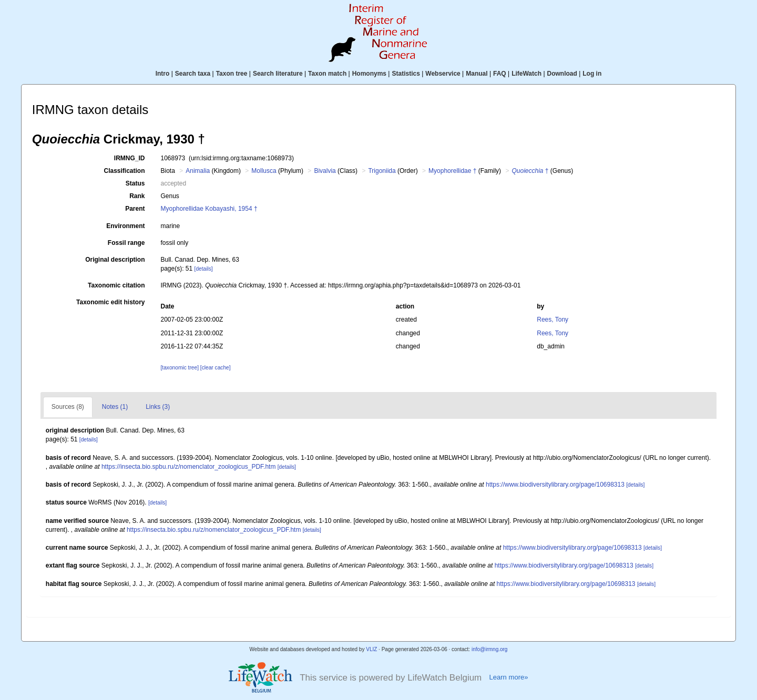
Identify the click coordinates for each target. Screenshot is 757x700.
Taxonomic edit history (110, 302)
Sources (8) (68, 407)
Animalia (198, 171)
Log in (592, 74)
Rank (137, 196)
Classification (124, 171)
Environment (125, 226)
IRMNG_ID (130, 158)
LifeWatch (526, 74)
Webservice (443, 74)
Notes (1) (115, 407)
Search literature (278, 74)
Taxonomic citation (116, 285)
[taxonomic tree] (180, 368)
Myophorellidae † (452, 171)
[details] (204, 269)
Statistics (406, 74)
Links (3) (158, 407)
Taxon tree (232, 74)
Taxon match (327, 74)
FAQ (500, 74)
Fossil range (126, 243)
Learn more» (508, 677)
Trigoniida (382, 171)
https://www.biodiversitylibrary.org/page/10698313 (555, 485)
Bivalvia (325, 171)
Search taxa (193, 74)
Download (562, 74)
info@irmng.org (490, 649)
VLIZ (371, 649)
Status (135, 183)
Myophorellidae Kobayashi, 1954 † (209, 209)
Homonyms (369, 74)
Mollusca (264, 171)
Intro (163, 74)
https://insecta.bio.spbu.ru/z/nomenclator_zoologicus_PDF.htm (189, 467)
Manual (477, 74)
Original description (115, 260)
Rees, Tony (553, 320)
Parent (135, 209)
